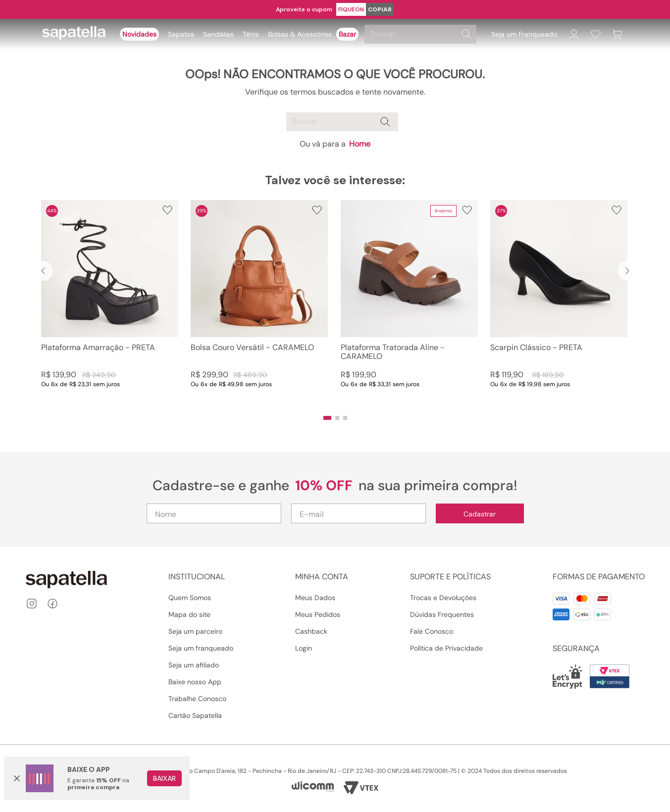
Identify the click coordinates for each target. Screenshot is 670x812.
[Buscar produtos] (466, 34)
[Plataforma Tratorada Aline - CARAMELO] (409, 304)
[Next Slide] (627, 271)
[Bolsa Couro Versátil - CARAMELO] (259, 304)
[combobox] (422, 34)
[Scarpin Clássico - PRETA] (559, 304)
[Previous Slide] (43, 271)
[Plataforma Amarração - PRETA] (110, 304)
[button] (327, 418)
